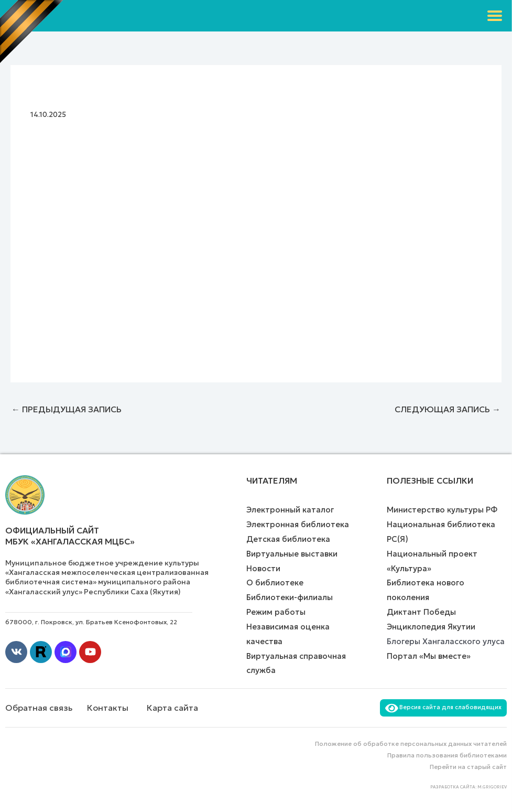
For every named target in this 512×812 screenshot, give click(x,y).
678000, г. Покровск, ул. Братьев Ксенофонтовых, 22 (91, 622)
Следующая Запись (448, 409)
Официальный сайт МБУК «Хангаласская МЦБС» (70, 536)
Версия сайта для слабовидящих (443, 707)
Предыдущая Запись (67, 409)
